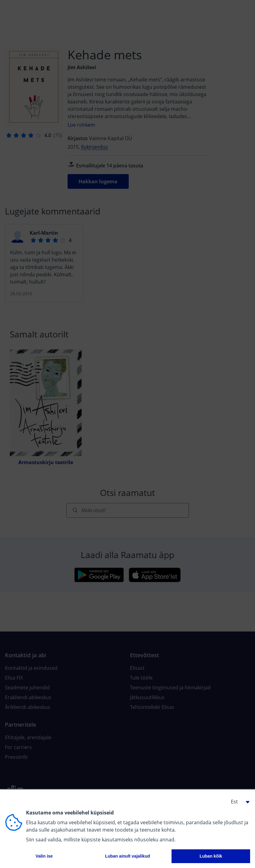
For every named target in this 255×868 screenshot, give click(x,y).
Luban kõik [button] (211, 856)
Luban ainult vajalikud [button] (127, 856)
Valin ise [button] (44, 856)
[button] (238, 802)
